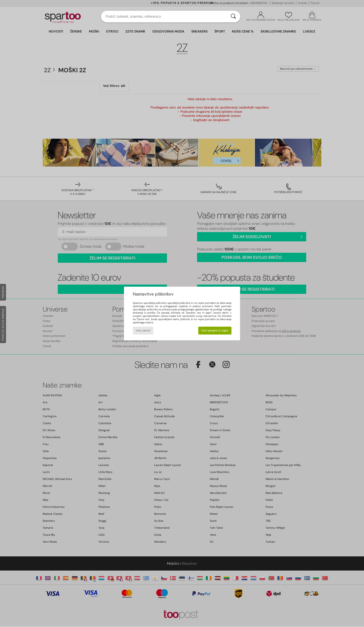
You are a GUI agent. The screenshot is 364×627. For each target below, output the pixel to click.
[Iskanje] (233, 16)
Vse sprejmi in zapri (215, 330)
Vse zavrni (143, 330)
